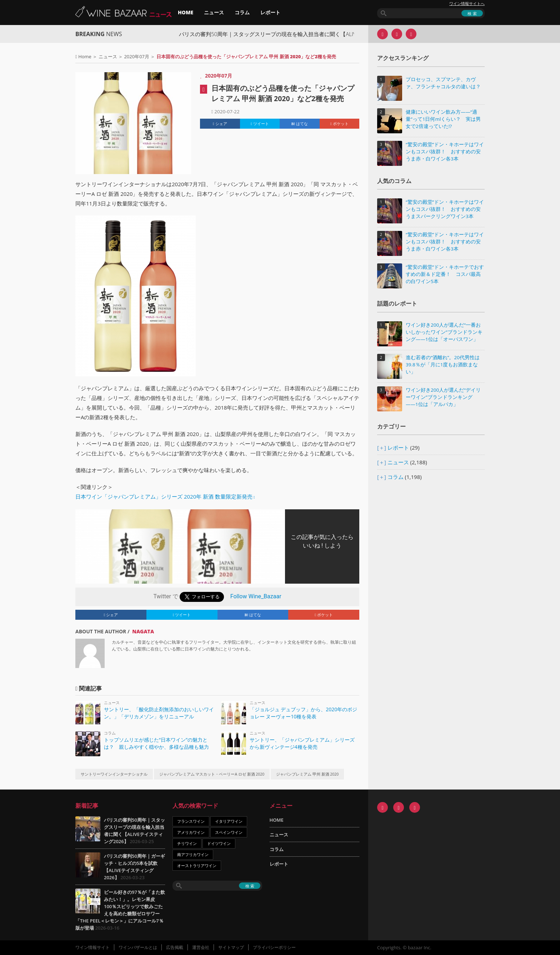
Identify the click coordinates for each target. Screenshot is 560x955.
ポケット (339, 124)
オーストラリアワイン (197, 865)
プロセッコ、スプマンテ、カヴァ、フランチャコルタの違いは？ (443, 83)
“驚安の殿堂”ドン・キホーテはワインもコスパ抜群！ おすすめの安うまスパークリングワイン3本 (445, 209)
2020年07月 (137, 56)
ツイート (260, 124)
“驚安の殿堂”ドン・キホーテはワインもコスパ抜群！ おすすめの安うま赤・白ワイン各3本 (445, 152)
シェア (220, 124)
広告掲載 (175, 947)
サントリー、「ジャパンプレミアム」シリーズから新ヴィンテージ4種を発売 (302, 743)
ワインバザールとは (138, 947)
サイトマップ (231, 947)
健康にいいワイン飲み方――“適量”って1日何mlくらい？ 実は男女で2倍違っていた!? (443, 119)
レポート (270, 12)
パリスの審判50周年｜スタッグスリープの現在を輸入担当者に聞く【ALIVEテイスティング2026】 (307, 34)
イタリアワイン (229, 821)
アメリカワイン (191, 832)
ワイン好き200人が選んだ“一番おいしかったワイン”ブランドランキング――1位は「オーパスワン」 (444, 332)
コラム (242, 12)
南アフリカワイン (193, 854)
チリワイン (187, 843)
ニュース (214, 12)
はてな (300, 124)
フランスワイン (191, 821)
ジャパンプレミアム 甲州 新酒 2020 (307, 774)
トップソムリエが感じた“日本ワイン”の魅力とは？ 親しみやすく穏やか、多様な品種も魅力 (156, 743)
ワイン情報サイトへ (467, 4)
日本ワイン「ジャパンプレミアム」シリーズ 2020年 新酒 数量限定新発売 (164, 496)
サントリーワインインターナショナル (114, 774)
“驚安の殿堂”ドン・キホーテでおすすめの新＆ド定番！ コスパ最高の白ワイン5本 (445, 274)
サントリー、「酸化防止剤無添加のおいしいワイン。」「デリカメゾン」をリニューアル (159, 713)
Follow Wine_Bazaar (256, 596)
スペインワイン (229, 832)
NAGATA (143, 631)
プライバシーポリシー (274, 947)
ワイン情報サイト (92, 947)
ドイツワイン (219, 843)
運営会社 (201, 947)
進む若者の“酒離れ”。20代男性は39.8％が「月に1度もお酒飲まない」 (443, 365)
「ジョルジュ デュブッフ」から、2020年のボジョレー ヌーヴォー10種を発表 (304, 713)
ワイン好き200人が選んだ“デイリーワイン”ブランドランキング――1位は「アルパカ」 (443, 397)
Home (85, 56)
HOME (186, 12)
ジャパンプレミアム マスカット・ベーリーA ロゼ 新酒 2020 (212, 774)
